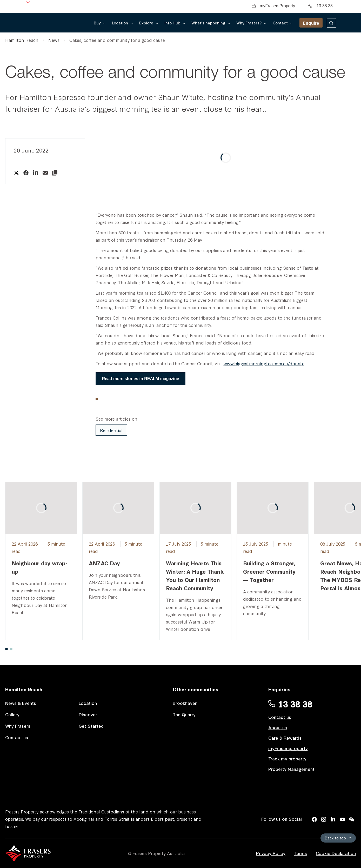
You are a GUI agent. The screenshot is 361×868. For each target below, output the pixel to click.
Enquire (311, 23)
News (54, 40)
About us (278, 727)
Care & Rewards (285, 738)
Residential (111, 430)
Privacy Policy (271, 853)
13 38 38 (320, 6)
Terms (301, 853)
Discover (88, 714)
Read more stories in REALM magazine (141, 379)
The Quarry (184, 714)
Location (88, 703)
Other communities (196, 689)
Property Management (291, 769)
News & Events (21, 703)
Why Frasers (18, 726)
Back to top (338, 838)
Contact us (17, 737)
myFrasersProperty (273, 6)
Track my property (287, 758)
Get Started (91, 726)
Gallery (12, 714)
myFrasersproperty (288, 748)
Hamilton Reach (22, 40)
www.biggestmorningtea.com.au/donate (264, 363)
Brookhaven (185, 703)
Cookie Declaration (336, 853)
